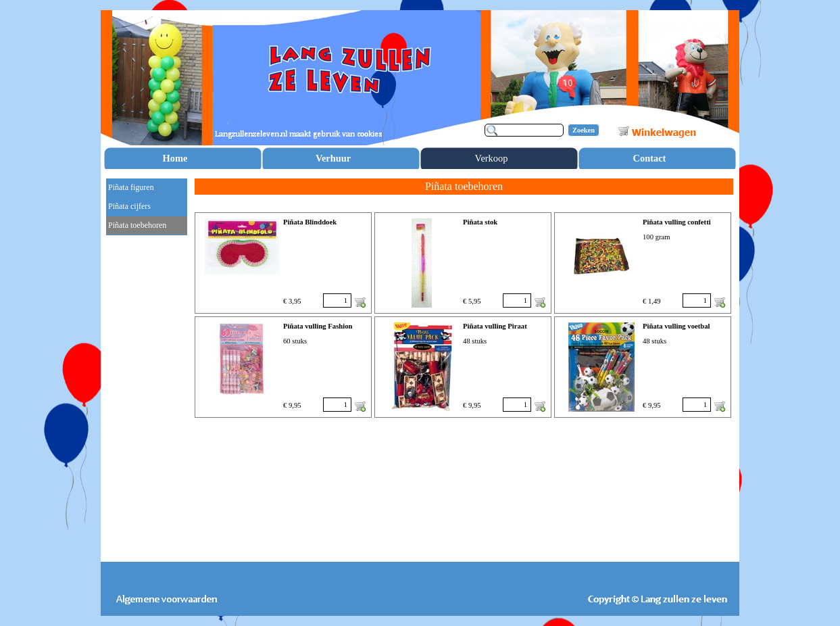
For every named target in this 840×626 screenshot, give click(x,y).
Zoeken (584, 130)
